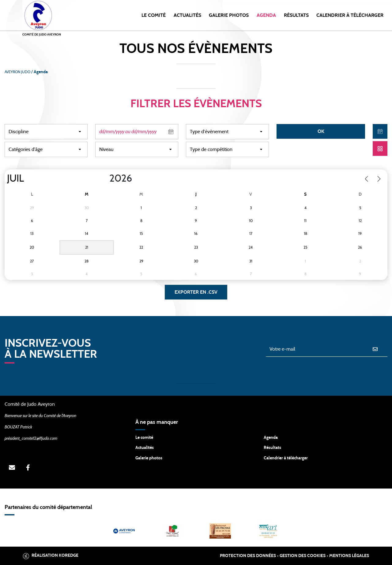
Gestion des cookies (303, 556)
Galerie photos (229, 15)
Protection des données (248, 556)
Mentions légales (349, 556)
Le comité (144, 438)
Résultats (296, 15)
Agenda (266, 15)
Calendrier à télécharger (286, 458)
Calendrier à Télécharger (350, 15)
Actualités (187, 15)
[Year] (104, 179)
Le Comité (154, 15)
